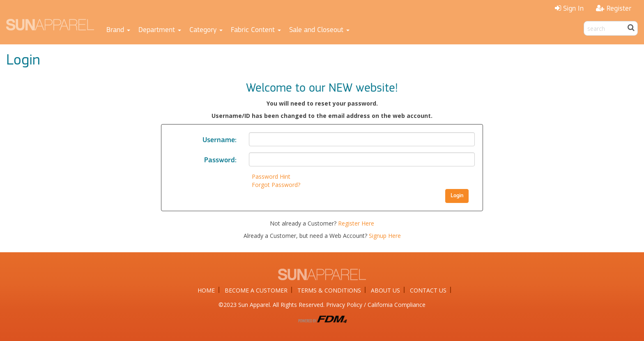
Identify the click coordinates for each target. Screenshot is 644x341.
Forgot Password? (276, 185)
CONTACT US (428, 290)
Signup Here (385, 236)
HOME (206, 290)
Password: (220, 160)
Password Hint (271, 176)
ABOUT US (385, 290)
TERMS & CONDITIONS (329, 290)
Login (457, 196)
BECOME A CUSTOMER (256, 290)
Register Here (356, 223)
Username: (220, 140)
